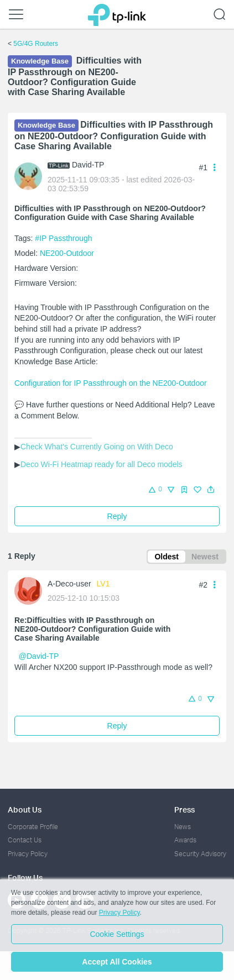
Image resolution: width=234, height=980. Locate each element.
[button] (211, 490)
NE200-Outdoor (67, 253)
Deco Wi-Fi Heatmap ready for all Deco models (102, 464)
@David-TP (39, 656)
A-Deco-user (69, 584)
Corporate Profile (33, 827)
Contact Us (25, 840)
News (183, 827)
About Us (25, 809)
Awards (185, 840)
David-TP (88, 165)
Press (184, 809)
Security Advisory (200, 854)
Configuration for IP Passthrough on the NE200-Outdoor (111, 383)
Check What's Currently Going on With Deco (97, 447)
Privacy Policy (28, 854)
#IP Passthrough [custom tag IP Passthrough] (63, 238)
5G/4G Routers (36, 44)
